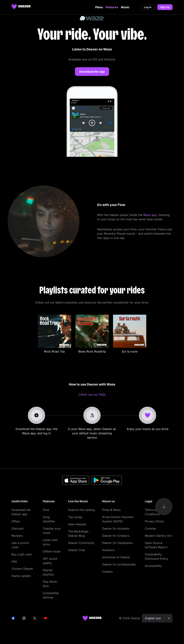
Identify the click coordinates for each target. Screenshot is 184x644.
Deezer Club (77, 550)
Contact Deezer (22, 569)
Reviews (17, 536)
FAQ (14, 561)
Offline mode (52, 551)
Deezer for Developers (118, 543)
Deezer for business (116, 528)
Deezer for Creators (116, 536)
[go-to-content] (164, 507)
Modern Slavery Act (158, 536)
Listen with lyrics (50, 542)
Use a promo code (20, 545)
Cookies (150, 528)
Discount (18, 528)
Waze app (150, 215)
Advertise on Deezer (116, 557)
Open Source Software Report (156, 545)
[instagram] (24, 618)
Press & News (111, 510)
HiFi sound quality (50, 561)
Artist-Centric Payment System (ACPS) (118, 519)
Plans (99, 7)
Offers (16, 521)
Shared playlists (48, 572)
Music (125, 7)
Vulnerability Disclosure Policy (157, 556)
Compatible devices (51, 595)
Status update (21, 576)
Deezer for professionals (119, 564)
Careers (107, 572)
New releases (77, 524)
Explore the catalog (81, 510)
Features (112, 7)
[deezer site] (92, 618)
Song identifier (49, 519)
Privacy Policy (154, 521)
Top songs (75, 517)
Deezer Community (81, 543)
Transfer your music (52, 531)
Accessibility (153, 566)
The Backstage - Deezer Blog (79, 533)
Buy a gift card (22, 554)
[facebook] (13, 618)
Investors (108, 550)
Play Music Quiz (50, 584)
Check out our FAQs (92, 394)
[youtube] (45, 618)
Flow (46, 510)
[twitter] (35, 618)
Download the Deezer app (21, 512)
